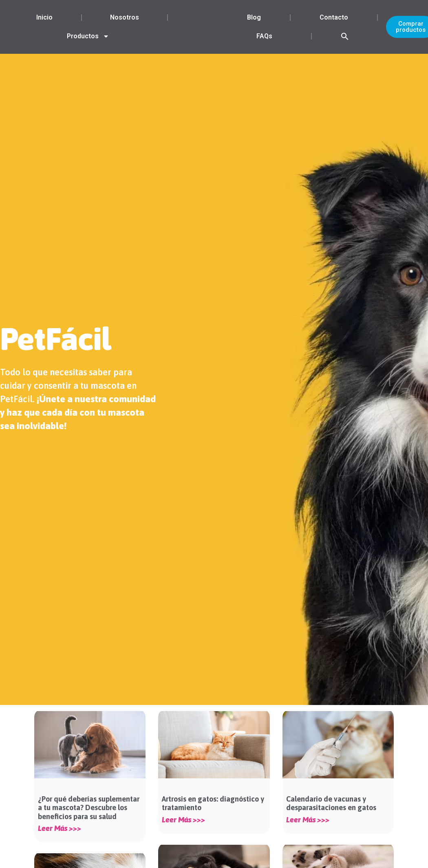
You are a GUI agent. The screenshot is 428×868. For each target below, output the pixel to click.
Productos (88, 36)
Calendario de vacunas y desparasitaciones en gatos (331, 803)
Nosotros (125, 17)
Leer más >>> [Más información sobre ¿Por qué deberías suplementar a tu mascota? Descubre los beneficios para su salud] (60, 828)
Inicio (44, 17)
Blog (254, 17)
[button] (345, 36)
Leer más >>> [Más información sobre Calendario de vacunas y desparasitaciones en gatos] (308, 820)
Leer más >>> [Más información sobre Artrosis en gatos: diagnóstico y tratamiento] (183, 820)
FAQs (264, 36)
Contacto (334, 17)
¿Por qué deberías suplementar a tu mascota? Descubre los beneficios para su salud (89, 808)
